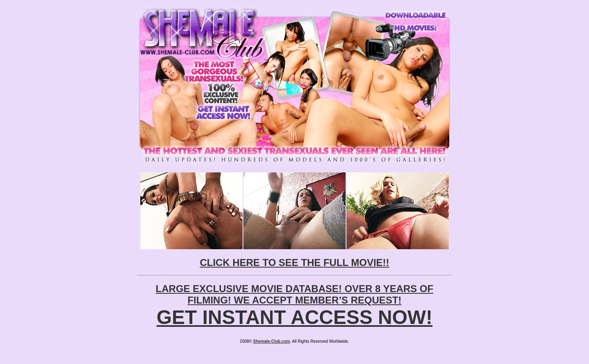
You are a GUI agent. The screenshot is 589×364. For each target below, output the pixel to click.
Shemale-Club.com (272, 341)
